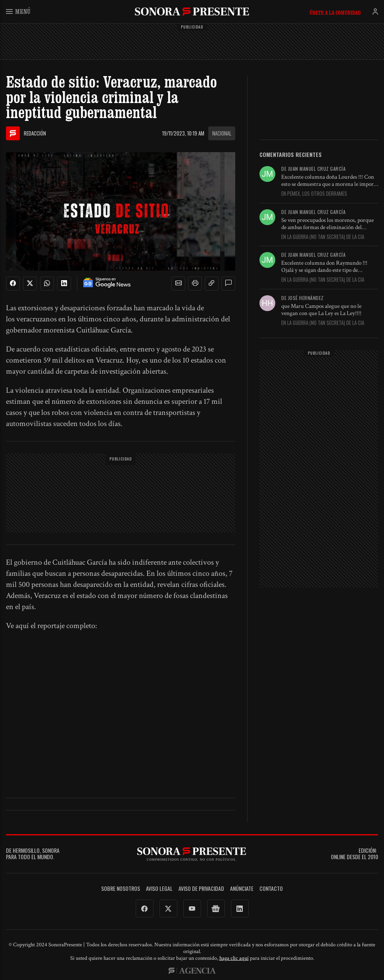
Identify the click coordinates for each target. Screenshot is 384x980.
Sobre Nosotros (121, 889)
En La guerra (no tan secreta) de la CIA (323, 237)
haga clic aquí (234, 958)
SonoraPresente (192, 11)
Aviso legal (159, 889)
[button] (179, 283)
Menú (18, 11)
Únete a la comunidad (335, 13)
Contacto (271, 889)
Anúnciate (242, 889)
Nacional (222, 133)
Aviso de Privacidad (201, 889)
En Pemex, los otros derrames (314, 194)
